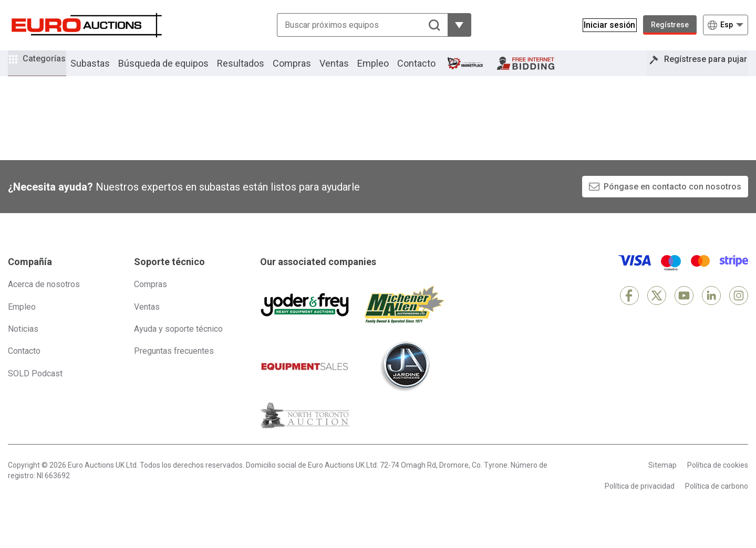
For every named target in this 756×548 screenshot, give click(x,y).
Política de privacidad (640, 500)
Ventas (348, 70)
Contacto (431, 70)
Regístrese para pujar (699, 70)
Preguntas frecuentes (174, 366)
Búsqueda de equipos (178, 70)
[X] (657, 310)
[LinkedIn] (711, 310)
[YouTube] (684, 310)
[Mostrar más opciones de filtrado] (455, 25)
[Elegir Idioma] (726, 25)
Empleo (387, 70)
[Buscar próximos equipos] (358, 25)
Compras (306, 70)
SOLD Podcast (35, 388)
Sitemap (662, 480)
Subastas (104, 70)
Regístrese (670, 25)
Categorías (51, 68)
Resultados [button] (255, 70)
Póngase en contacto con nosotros (672, 201)
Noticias (23, 343)
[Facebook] (629, 310)
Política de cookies (718, 480)
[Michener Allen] (405, 319)
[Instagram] (739, 310)
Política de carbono (717, 500)
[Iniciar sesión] (605, 25)
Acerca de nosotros (44, 299)
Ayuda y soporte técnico (178, 343)
